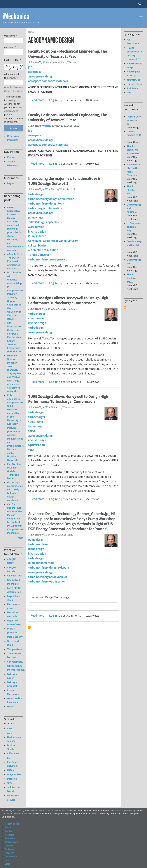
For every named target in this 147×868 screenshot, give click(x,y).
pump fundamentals (41, 563)
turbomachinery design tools (46, 203)
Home (31, 32)
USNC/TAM (13, 796)
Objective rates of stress (15, 622)
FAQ (129, 93)
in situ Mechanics (13, 692)
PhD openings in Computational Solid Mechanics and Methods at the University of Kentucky (15, 410)
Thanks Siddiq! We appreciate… (134, 150)
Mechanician (11, 842)
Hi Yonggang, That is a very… (134, 227)
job (30, 67)
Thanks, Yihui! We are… (131, 278)
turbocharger (37, 314)
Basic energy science (14, 739)
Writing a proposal (12, 684)
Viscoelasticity (15, 662)
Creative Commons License (95, 811)
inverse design (37, 232)
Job (7, 860)
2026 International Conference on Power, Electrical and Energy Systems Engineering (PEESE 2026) (15, 337)
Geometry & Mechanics (14, 582)
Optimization (36, 445)
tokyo (32, 431)
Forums (11, 157)
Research (10, 835)
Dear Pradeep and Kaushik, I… (134, 245)
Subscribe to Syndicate (125, 307)
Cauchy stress (15, 576)
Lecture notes (134, 84)
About (8, 827)
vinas (31, 450)
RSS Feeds (132, 88)
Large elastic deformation (14, 590)
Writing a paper (12, 676)
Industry (9, 853)
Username (10, 36)
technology (35, 426)
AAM (10, 729)
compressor (36, 421)
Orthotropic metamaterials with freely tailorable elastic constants (15, 491)
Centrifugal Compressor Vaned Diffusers (53, 241)
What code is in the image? (12, 76)
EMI (9, 758)
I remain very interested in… (134, 120)
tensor (11, 707)
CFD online (13, 753)
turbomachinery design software (49, 567)
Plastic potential (12, 630)
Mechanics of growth (14, 606)
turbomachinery (38, 544)
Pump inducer (37, 236)
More (21, 538)
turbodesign (36, 194)
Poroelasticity (15, 637)
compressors (36, 318)
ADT (45, 189)
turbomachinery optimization (47, 581)
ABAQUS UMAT (12, 561)
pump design (36, 540)
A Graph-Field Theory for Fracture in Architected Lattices (15, 261)
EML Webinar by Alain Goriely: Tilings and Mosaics (14, 471)
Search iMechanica (13, 163)
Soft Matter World (13, 789)
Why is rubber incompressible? (15, 668)
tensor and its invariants (15, 700)
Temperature (14, 649)
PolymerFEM (14, 774)
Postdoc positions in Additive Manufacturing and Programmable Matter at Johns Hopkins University (15, 444)
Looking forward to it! (134, 135)
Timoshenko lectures (14, 655)
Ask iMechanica (133, 41)
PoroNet (12, 779)
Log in (53, 100)
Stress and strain (13, 643)
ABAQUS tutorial (12, 569)
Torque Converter (39, 255)
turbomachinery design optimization (51, 199)
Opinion (9, 846)
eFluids (11, 800)
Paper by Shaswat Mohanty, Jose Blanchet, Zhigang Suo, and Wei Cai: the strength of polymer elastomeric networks (14, 373)
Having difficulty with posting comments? (134, 54)
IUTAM (11, 770)
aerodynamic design (41, 76)
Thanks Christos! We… (131, 190)
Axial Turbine (36, 227)
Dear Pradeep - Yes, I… (134, 262)
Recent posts (12, 824)
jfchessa (47, 62)
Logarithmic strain (14, 598)
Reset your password (13, 138)
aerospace (35, 72)
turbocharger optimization (45, 208)
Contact (9, 831)
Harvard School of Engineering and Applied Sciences (63, 814)
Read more (37, 100)
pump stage (36, 217)
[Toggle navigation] (141, 15)
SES (9, 783)
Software (10, 849)
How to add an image (134, 65)
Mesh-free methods (13, 614)
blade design (36, 549)
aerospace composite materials (48, 81)
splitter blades (37, 245)
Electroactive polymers (15, 764)
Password (9, 47)
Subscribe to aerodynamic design (29, 627)
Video (8, 864)
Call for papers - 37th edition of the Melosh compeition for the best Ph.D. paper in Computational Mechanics (15, 519)
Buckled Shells (12, 747)
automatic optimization (43, 250)
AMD (10, 733)
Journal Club (133, 80)
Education (10, 838)
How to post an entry (133, 73)
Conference (11, 856)
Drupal (139, 811)
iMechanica (16, 16)
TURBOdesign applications (45, 222)
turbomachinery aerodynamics (47, 259)
